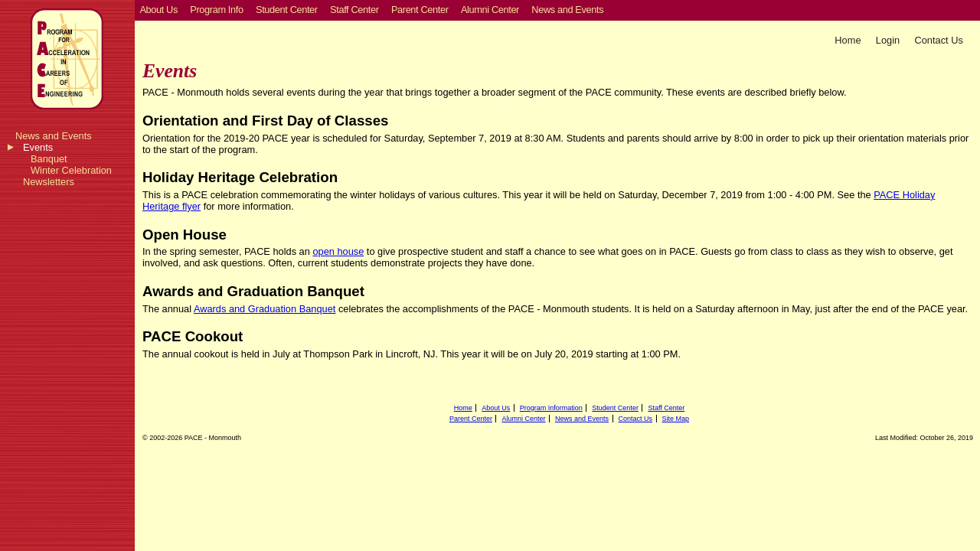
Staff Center (666, 408)
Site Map (676, 419)
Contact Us (939, 40)
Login (888, 40)
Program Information (551, 408)
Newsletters (49, 182)
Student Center (615, 408)
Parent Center (471, 419)
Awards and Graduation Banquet (265, 309)
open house (338, 251)
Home (848, 40)
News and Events (54, 136)
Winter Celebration (71, 170)
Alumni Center (523, 419)
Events (38, 147)
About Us (496, 408)
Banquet (49, 159)
